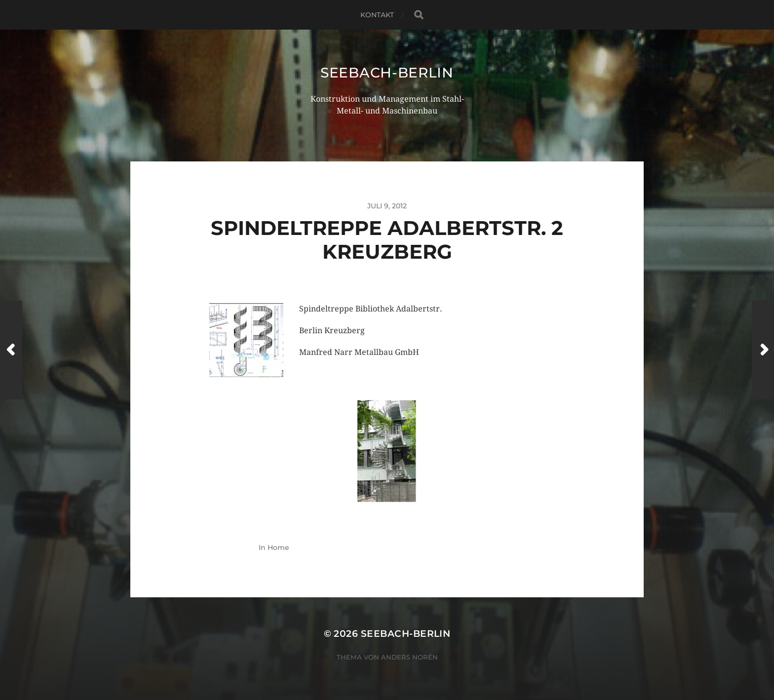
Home (278, 547)
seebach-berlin (387, 73)
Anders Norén (409, 657)
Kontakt (377, 15)
